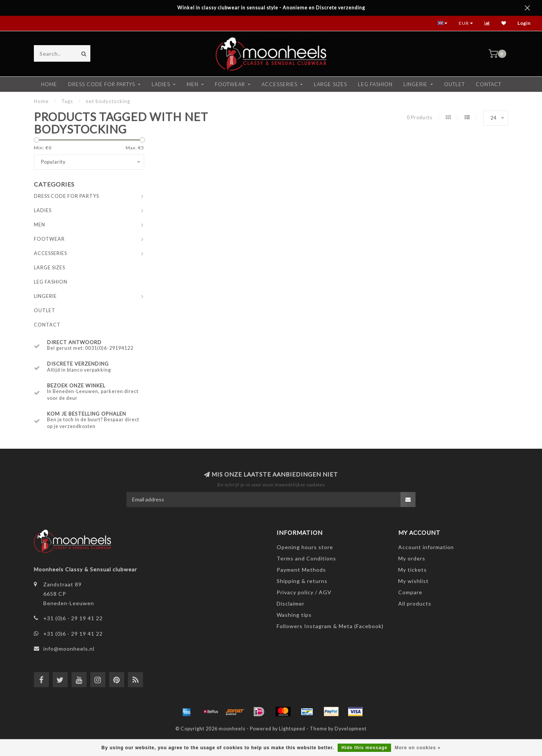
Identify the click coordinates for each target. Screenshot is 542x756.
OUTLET (454, 84)
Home (49, 84)
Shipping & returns (302, 581)
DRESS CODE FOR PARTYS (102, 84)
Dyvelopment (351, 729)
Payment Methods (301, 570)
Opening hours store (305, 547)
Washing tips (294, 615)
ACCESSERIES (279, 84)
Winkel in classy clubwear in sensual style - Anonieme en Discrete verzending (271, 8)
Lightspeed (292, 729)
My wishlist (413, 581)
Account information (426, 547)
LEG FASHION (375, 84)
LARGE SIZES (330, 84)
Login (524, 23)
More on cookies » (418, 748)
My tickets (413, 570)
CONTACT (489, 84)
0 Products (420, 118)
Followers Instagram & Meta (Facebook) (330, 626)
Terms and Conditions (306, 558)
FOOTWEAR (230, 84)
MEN (193, 84)
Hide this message (364, 748)
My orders (412, 558)
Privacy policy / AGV (304, 592)
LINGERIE (416, 84)
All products (415, 603)
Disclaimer (291, 603)
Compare (410, 592)
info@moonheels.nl (69, 649)
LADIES (161, 84)
